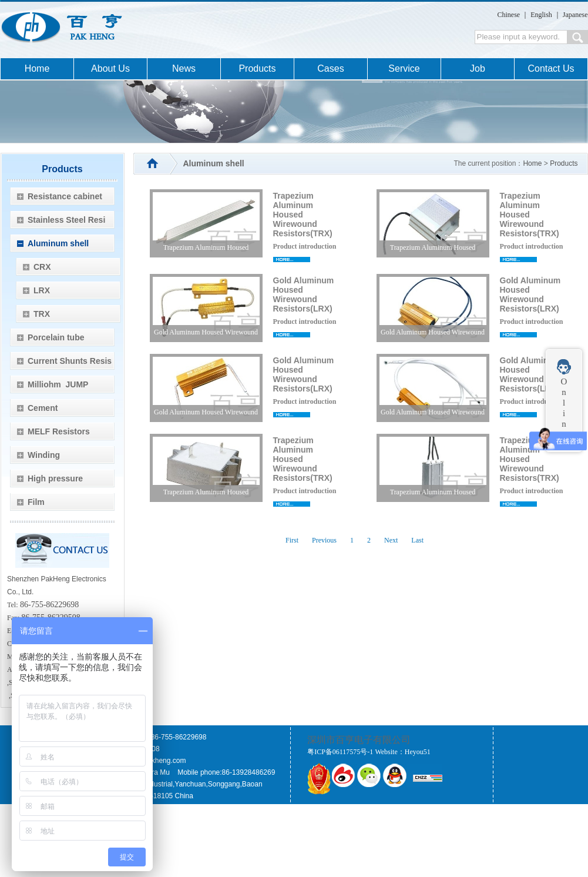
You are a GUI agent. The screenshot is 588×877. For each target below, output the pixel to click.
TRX (42, 314)
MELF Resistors (59, 431)
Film (36, 502)
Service (404, 68)
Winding (44, 455)
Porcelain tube (56, 337)
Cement (43, 408)
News (184, 68)
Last (417, 540)
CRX (42, 267)
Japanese (575, 15)
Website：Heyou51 (402, 752)
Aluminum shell (58, 243)
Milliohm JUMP (58, 384)
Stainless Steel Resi (66, 220)
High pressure (55, 478)
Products (257, 68)
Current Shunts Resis (70, 361)
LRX (42, 290)
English (541, 15)
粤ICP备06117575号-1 (340, 752)
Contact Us (551, 68)
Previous (324, 540)
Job (478, 68)
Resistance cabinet (65, 196)
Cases (330, 68)
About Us (110, 68)
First (292, 540)
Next (391, 540)
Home (37, 68)
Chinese (509, 15)
